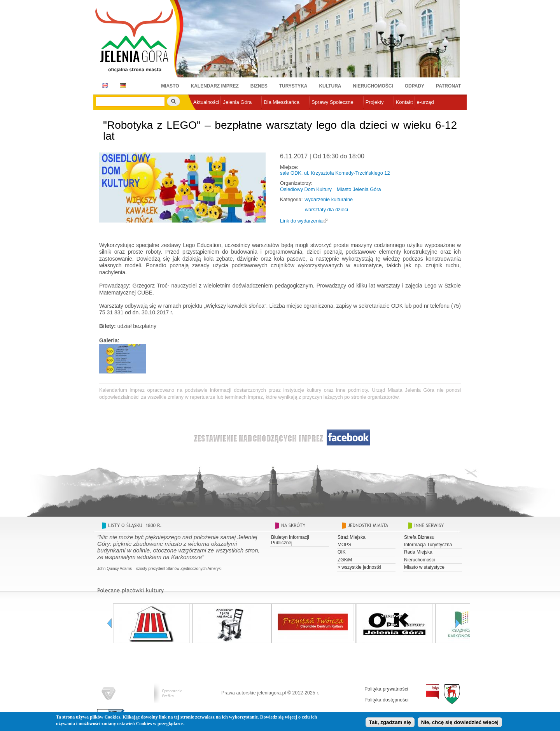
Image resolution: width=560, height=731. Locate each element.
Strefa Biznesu (419, 537)
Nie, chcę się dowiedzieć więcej (460, 723)
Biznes (259, 86)
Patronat (448, 86)
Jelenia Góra (237, 102)
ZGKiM (345, 560)
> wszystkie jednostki (359, 567)
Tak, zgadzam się (390, 723)
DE (122, 85)
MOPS (344, 545)
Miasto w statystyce (424, 567)
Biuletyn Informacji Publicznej (290, 540)
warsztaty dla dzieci (326, 209)
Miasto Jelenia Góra (359, 189)
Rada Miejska (418, 552)
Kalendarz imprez (215, 86)
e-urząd (425, 102)
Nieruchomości (373, 86)
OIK (342, 552)
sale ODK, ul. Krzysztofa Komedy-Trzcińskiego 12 (335, 173)
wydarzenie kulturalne (329, 199)
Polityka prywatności (386, 689)
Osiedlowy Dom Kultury (306, 189)
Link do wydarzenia (301, 221)
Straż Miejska (352, 537)
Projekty (375, 102)
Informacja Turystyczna (428, 545)
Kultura (330, 86)
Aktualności (206, 102)
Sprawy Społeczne (332, 102)
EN (104, 85)
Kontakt (404, 102)
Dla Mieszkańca (282, 102)
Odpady (415, 86)
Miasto (170, 86)
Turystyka (293, 86)
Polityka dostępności (386, 700)
